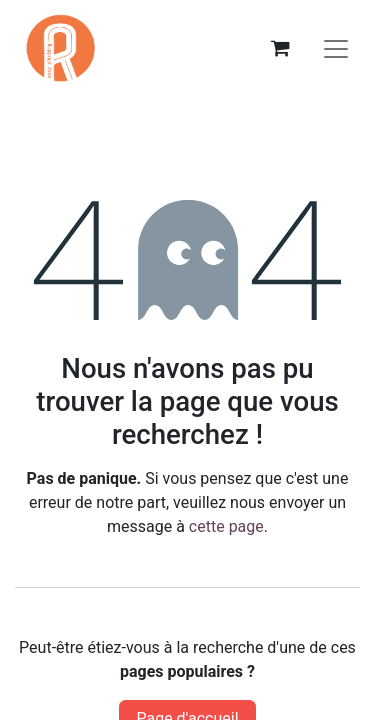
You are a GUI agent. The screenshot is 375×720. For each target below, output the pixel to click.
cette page (226, 526)
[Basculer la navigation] (336, 48)
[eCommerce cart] (280, 48)
